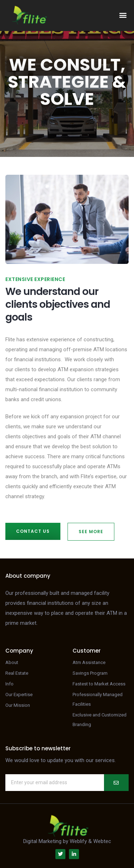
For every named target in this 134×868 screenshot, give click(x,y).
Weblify (78, 841)
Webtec (102, 841)
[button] (123, 15)
